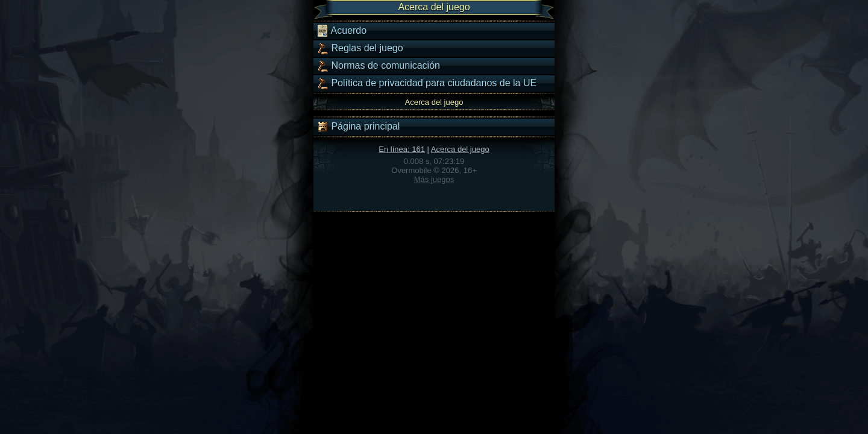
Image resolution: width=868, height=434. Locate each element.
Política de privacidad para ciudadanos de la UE (426, 83)
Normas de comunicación (378, 66)
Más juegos (434, 179)
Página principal (358, 127)
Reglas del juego (360, 48)
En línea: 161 (402, 149)
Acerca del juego (460, 149)
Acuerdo (341, 31)
